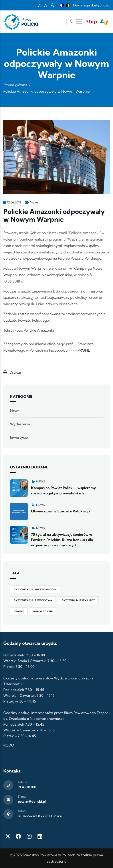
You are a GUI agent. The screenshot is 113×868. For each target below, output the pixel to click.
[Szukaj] (72, 22)
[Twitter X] (8, 836)
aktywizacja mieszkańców (35, 589)
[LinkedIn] (40, 836)
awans (19, 611)
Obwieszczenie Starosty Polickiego (60, 511)
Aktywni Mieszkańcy (78, 600)
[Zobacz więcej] (19, 488)
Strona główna (15, 85)
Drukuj (12, 372)
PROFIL (84, 350)
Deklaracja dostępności (91, 5)
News (34, 202)
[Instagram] (29, 836)
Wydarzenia (20, 424)
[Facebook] (18, 836)
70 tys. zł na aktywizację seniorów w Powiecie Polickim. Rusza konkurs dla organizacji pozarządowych (62, 540)
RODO (9, 745)
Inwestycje (19, 437)
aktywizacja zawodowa (33, 600)
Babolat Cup (43, 611)
